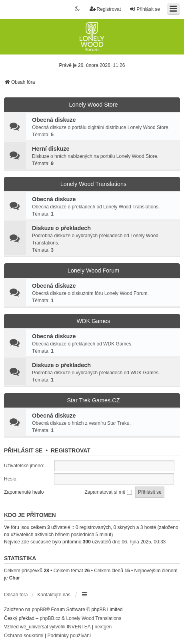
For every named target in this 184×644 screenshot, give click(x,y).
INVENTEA (79, 627)
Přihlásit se (23, 450)
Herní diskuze (51, 149)
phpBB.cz (50, 618)
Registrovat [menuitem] (105, 9)
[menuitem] (24, 636)
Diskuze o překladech (61, 228)
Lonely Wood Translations (93, 184)
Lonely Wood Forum (93, 271)
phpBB (39, 610)
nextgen (103, 627)
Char (15, 578)
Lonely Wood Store (93, 105)
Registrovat (71, 450)
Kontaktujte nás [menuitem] (54, 595)
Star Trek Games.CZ (94, 400)
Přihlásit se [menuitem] (145, 9)
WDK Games (94, 321)
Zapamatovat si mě (108, 492)
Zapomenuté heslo (24, 492)
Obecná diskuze (54, 120)
